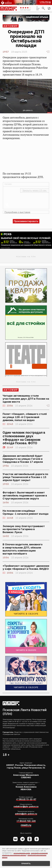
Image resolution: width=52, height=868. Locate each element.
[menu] (38, 8)
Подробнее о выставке (17, 212)
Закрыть (35, 190)
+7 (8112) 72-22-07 (26, 799)
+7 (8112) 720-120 (26, 821)
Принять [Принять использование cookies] (26, 864)
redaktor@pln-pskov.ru (26, 806)
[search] (43, 8)
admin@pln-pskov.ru (26, 814)
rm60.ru (26, 825)
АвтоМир (11, 26)
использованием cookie (22, 853)
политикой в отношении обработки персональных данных (25, 854)
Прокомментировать (26, 221)
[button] (49, 8)
